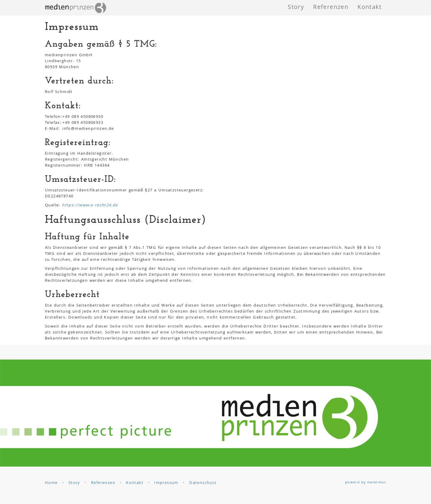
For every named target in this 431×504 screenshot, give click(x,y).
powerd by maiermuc (366, 483)
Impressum (166, 483)
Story (296, 8)
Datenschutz (203, 483)
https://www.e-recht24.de (90, 205)
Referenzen (331, 8)
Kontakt (369, 8)
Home (51, 483)
